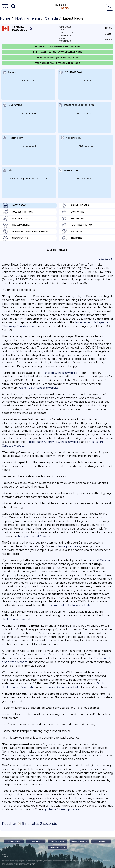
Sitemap (101, 842)
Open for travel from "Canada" (26, 232)
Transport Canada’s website (60, 373)
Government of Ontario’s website (69, 605)
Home (5, 18)
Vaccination (73, 218)
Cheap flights (15, 238)
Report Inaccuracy (79, 842)
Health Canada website (17, 619)
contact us (31, 864)
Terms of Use (14, 842)
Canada (51, 18)
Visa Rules (72, 232)
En (110, 7)
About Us (36, 842)
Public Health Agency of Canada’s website (53, 442)
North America (28, 18)
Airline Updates (75, 205)
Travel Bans (61, 7)
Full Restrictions (18, 212)
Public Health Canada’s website (38, 388)
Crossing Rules (16, 225)
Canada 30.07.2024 (19, 29)
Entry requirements (67, 546)
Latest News (15, 205)
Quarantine (73, 212)
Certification (15, 218)
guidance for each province (62, 809)
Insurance (72, 238)
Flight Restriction (77, 225)
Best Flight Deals (57, 847)
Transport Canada (99, 560)
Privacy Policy (58, 842)
